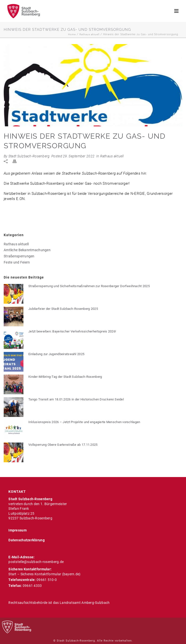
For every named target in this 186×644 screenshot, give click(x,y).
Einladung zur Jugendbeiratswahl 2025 (56, 354)
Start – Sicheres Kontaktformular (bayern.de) (44, 574)
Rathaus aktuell (89, 34)
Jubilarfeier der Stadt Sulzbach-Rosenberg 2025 (63, 309)
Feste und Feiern (17, 262)
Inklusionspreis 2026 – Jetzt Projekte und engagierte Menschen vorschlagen (84, 422)
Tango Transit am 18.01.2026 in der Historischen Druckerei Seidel (76, 399)
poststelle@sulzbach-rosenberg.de (36, 562)
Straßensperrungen (19, 256)
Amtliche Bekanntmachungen (27, 250)
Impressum (18, 530)
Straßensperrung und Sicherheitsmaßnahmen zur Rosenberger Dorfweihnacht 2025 (89, 286)
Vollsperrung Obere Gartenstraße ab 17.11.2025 (63, 445)
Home (72, 34)
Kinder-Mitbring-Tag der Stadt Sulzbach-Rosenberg (65, 377)
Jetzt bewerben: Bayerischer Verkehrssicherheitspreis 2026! (72, 331)
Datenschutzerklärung (27, 540)
